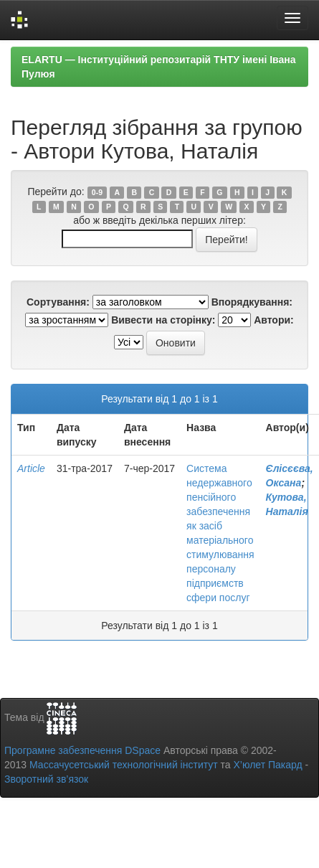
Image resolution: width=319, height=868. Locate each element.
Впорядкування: (252, 302)
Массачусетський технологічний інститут (124, 765)
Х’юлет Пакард (268, 765)
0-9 (97, 192)
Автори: (274, 320)
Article (31, 468)
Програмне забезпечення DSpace (82, 750)
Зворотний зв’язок (46, 779)
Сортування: (58, 302)
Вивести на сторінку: (163, 320)
